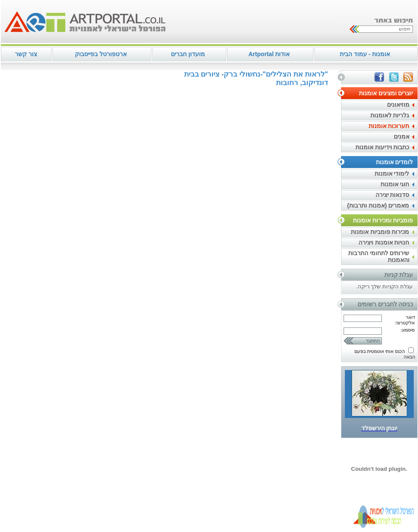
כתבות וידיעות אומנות (382, 147)
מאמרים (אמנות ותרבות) (378, 205)
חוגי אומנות (395, 184)
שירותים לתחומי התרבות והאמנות (379, 256)
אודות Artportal (269, 54)
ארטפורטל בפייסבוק (101, 54)
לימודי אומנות (392, 174)
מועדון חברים (188, 54)
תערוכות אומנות (389, 126)
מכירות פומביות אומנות (380, 232)
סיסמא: (408, 330)
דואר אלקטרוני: (405, 320)
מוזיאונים (398, 105)
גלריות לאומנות (390, 115)
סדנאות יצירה (392, 195)
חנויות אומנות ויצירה (384, 242)
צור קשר (26, 54)
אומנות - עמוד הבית (365, 54)
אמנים (402, 137)
